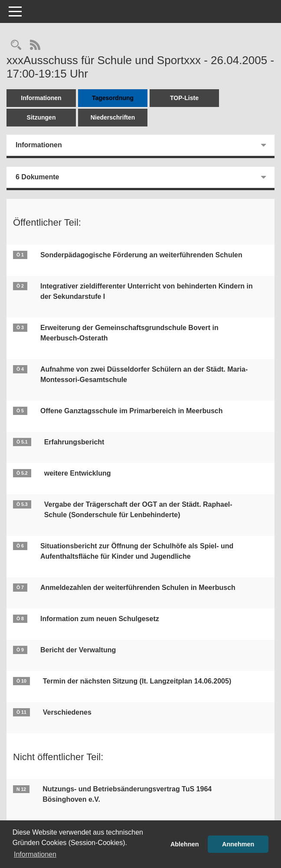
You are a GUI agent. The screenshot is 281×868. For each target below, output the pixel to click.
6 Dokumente (37, 177)
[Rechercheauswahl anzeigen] (16, 46)
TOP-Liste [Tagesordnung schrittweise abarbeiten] (184, 98)
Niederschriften (113, 117)
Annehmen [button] (238, 844)
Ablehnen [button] (185, 844)
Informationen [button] (35, 854)
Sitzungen (41, 117)
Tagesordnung (113, 98)
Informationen (41, 98)
